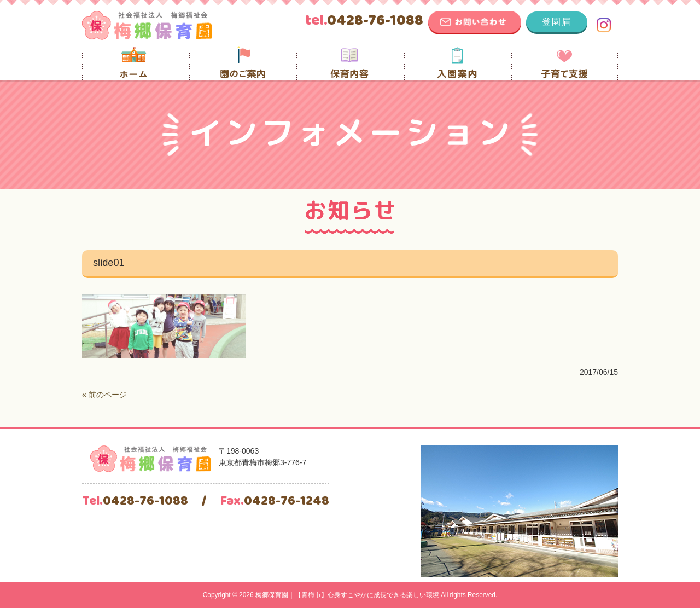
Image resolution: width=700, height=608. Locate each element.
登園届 (557, 22)
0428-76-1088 (364, 21)
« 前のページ (104, 395)
